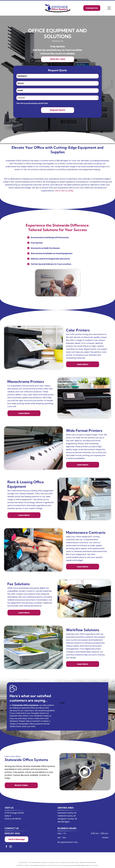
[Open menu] (109, 8)
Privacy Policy (23, 862)
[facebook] (6, 847)
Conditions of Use (54, 862)
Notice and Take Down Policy (70, 862)
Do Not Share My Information (38, 862)
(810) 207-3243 (12, 833)
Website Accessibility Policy (88, 862)
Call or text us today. (64, 191)
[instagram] (11, 847)
